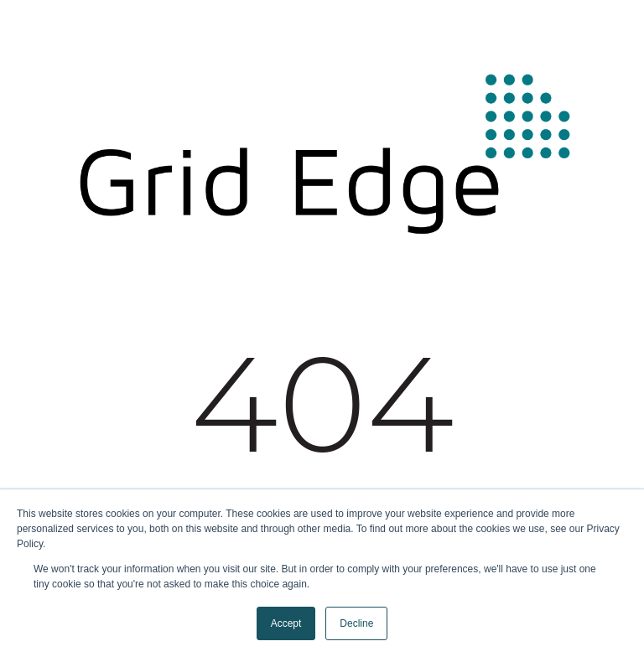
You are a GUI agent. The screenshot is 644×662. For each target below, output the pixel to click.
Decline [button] (356, 623)
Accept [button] (286, 623)
